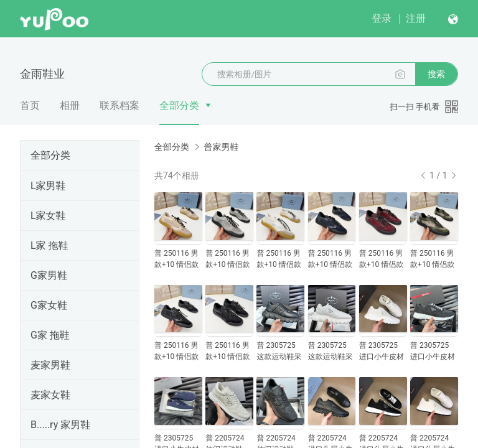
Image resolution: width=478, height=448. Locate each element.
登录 (382, 18)
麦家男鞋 (50, 365)
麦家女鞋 (50, 395)
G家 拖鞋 (50, 335)
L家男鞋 (48, 186)
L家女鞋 (48, 216)
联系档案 (119, 105)
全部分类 (179, 105)
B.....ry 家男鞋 (60, 425)
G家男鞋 (49, 275)
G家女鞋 (49, 305)
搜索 (436, 74)
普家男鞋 (221, 147)
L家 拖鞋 (49, 245)
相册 (70, 105)
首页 (30, 105)
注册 (416, 18)
